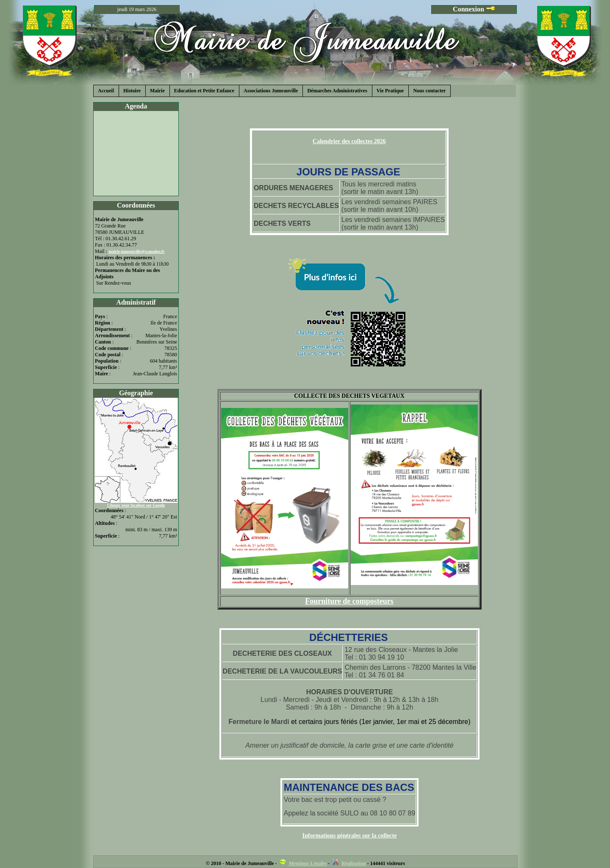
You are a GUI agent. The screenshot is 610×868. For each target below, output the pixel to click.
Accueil (106, 91)
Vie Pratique (390, 91)
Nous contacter (429, 91)
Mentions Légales (308, 863)
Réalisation (354, 863)
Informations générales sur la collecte (350, 836)
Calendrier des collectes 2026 (349, 141)
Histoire (132, 91)
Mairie (157, 91)
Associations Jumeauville (271, 91)
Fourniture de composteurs (349, 601)
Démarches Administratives (337, 91)
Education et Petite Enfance (204, 91)
